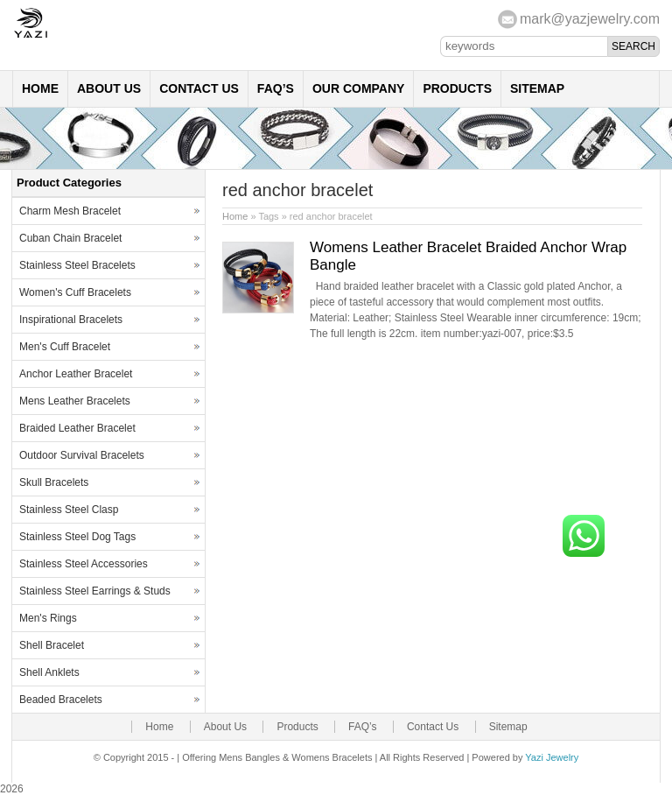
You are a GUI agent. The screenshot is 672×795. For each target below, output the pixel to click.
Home (40, 88)
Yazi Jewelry (552, 757)
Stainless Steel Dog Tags (77, 537)
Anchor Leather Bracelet (76, 374)
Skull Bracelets (54, 482)
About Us (109, 88)
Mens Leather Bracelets (75, 401)
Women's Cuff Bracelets (75, 292)
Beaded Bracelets (61, 700)
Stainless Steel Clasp (69, 510)
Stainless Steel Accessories (84, 564)
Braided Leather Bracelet (77, 428)
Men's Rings (48, 618)
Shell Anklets (49, 672)
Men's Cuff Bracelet (65, 347)
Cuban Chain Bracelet (70, 238)
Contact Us (199, 88)
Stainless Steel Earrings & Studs (95, 591)
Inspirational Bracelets (71, 320)
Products (457, 88)
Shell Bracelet (52, 645)
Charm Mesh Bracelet (70, 211)
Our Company (359, 88)
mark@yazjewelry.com (590, 19)
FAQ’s (276, 88)
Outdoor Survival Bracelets (82, 455)
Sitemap (537, 88)
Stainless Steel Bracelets (77, 265)
